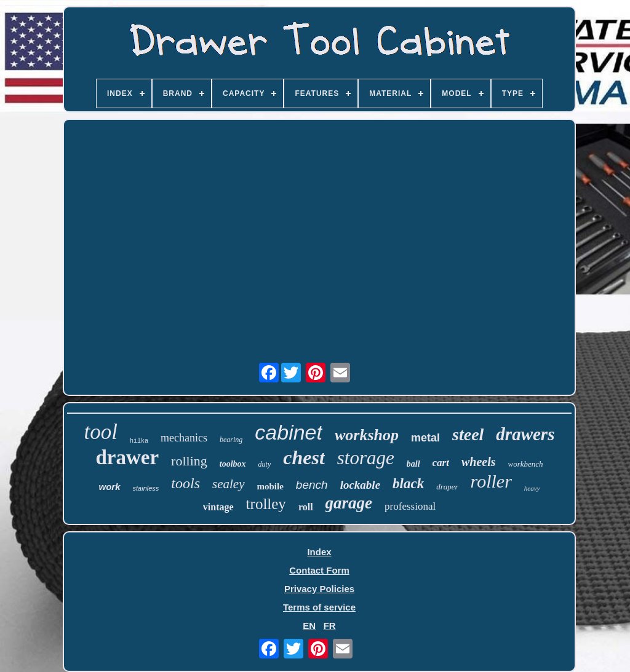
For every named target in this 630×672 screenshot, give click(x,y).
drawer (127, 457)
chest (304, 457)
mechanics (184, 438)
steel (468, 434)
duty (265, 464)
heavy (532, 488)
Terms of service (319, 607)
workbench (526, 464)
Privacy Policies (319, 589)
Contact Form (319, 570)
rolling (189, 461)
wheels (479, 462)
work (110, 487)
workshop (367, 435)
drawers (525, 434)
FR (330, 626)
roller (491, 481)
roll (306, 507)
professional (410, 506)
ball (413, 464)
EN (309, 626)
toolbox (233, 464)
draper (447, 487)
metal (425, 438)
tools (185, 483)
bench (312, 485)
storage (366, 458)
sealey (228, 484)
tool (101, 432)
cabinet (289, 432)
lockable (360, 485)
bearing (231, 440)
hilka (139, 441)
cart (441, 463)
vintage (218, 507)
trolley (266, 504)
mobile (270, 486)
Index (319, 552)
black (408, 484)
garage (349, 503)
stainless (146, 488)
